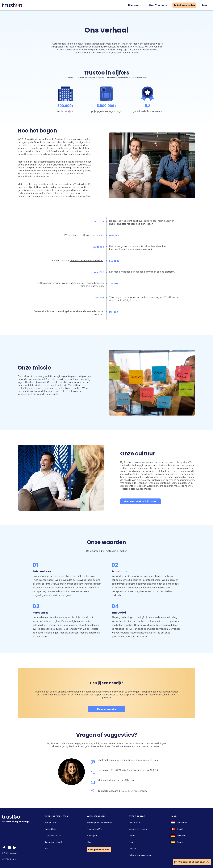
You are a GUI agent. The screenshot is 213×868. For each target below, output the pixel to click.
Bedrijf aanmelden (184, 5)
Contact (132, 835)
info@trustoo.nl (10, 853)
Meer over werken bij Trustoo (141, 501)
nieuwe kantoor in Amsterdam (87, 260)
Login (205, 5)
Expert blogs (50, 829)
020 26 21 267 (118, 770)
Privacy (132, 842)
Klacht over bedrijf (53, 842)
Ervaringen (92, 835)
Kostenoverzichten (53, 835)
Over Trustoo (159, 5)
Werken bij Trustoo (138, 829)
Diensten (135, 5)
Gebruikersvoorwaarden (140, 855)
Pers (47, 848)
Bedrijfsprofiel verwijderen (99, 822)
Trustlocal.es (85, 235)
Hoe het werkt (51, 822)
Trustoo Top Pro (94, 829)
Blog (89, 842)
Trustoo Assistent (122, 221)
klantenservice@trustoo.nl (123, 780)
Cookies (132, 848)
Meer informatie (107, 709)
